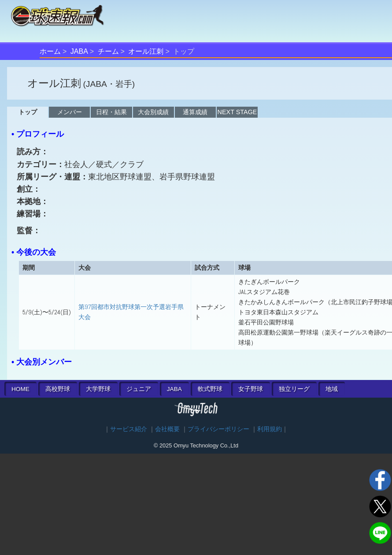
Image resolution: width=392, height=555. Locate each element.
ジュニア (139, 389)
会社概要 (167, 429)
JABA (79, 51)
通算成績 (195, 112)
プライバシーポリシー (218, 429)
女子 (251, 389)
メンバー (70, 112)
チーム (108, 51)
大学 (98, 389)
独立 (294, 389)
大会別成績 (153, 112)
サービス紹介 (129, 429)
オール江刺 (146, 51)
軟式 (210, 389)
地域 (332, 389)
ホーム (50, 51)
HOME (20, 389)
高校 (58, 389)
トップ (28, 112)
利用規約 (270, 429)
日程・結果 (111, 112)
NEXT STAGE (237, 112)
